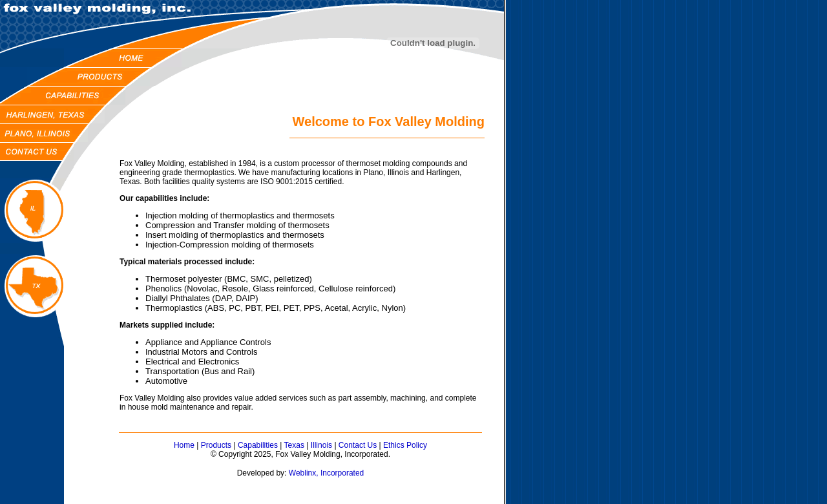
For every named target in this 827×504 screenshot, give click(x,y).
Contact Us (358, 445)
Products (216, 445)
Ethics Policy (405, 445)
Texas (294, 445)
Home (184, 445)
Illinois (321, 445)
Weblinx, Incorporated (327, 473)
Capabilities (258, 445)
